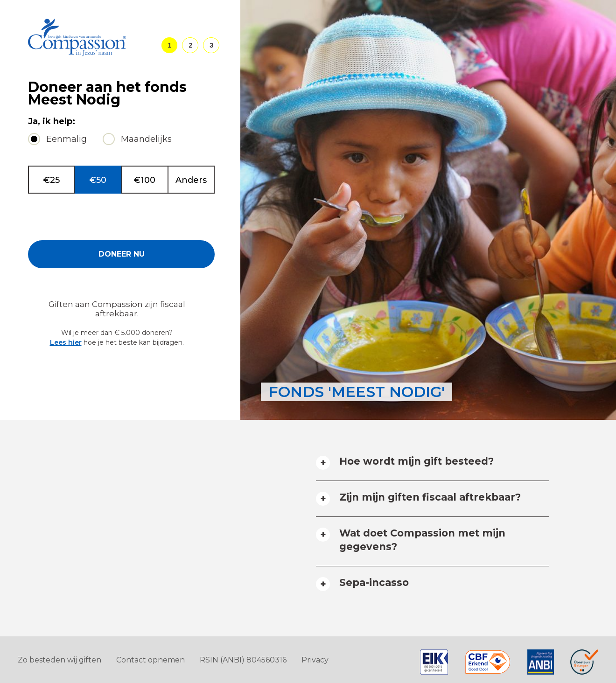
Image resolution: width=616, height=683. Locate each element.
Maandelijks (146, 139)
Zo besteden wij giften (59, 660)
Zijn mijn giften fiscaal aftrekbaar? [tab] (430, 497)
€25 (52, 180)
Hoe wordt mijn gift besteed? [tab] (416, 461)
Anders (191, 180)
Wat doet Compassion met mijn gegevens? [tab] (422, 540)
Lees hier (66, 342)
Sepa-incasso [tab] (374, 582)
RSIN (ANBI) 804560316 (243, 660)
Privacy (315, 660)
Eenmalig (66, 139)
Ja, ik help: (52, 122)
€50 (98, 180)
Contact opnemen (150, 660)
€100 (145, 180)
